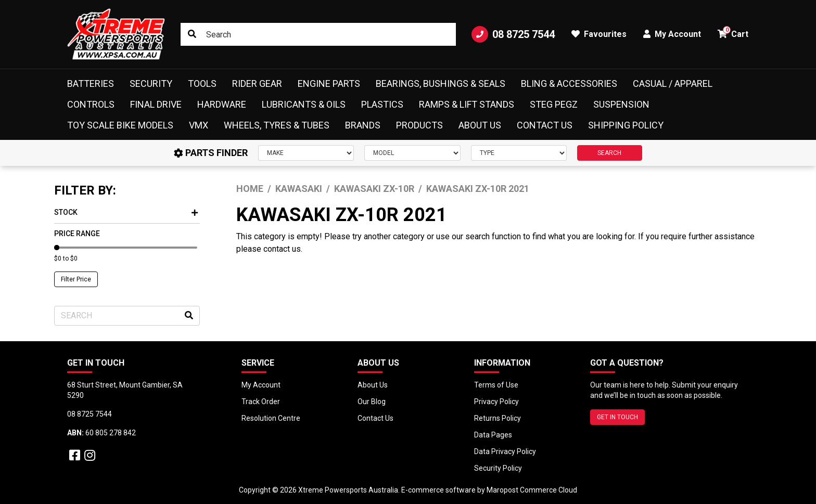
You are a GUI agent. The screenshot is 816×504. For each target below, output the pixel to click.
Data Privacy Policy (505, 451)
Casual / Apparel (673, 83)
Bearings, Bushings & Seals (441, 83)
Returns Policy (498, 418)
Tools (202, 83)
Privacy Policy (496, 402)
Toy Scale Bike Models (120, 125)
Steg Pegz (554, 104)
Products (419, 125)
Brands (363, 125)
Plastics (382, 104)
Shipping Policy (626, 125)
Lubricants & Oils (304, 104)
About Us (480, 125)
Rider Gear (257, 83)
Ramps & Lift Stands (467, 104)
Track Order (261, 402)
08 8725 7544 (513, 34)
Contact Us (545, 125)
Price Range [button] (77, 234)
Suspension (621, 104)
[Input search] (318, 34)
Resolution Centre (271, 418)
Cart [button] (733, 33)
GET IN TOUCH (617, 417)
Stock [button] (126, 212)
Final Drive (156, 104)
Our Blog (372, 402)
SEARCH (609, 153)
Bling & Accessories (569, 83)
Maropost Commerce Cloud (532, 490)
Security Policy (498, 468)
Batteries (91, 83)
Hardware (222, 104)
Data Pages (493, 435)
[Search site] (192, 34)
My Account (261, 385)
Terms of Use (496, 385)
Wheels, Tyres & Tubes (277, 125)
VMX (199, 125)
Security (151, 83)
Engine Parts (329, 83)
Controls (91, 104)
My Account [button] (672, 34)
